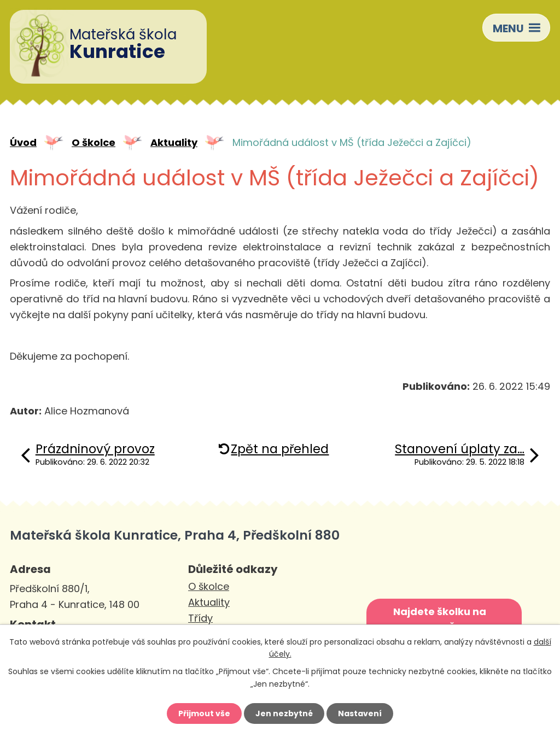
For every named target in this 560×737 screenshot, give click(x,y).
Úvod (23, 142)
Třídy (200, 618)
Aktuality (174, 142)
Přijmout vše (204, 713)
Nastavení (360, 713)
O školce (94, 142)
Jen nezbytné (284, 713)
